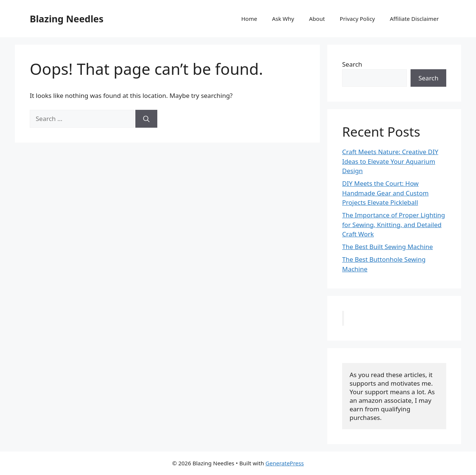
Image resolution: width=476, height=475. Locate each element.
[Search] (146, 119)
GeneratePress (285, 463)
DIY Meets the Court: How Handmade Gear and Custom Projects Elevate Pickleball (385, 193)
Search (352, 64)
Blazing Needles (67, 19)
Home (249, 19)
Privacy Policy (358, 19)
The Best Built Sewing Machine (387, 247)
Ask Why (283, 19)
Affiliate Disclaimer (414, 19)
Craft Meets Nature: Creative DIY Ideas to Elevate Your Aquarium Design (390, 161)
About (317, 19)
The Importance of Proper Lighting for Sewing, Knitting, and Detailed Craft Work (394, 224)
